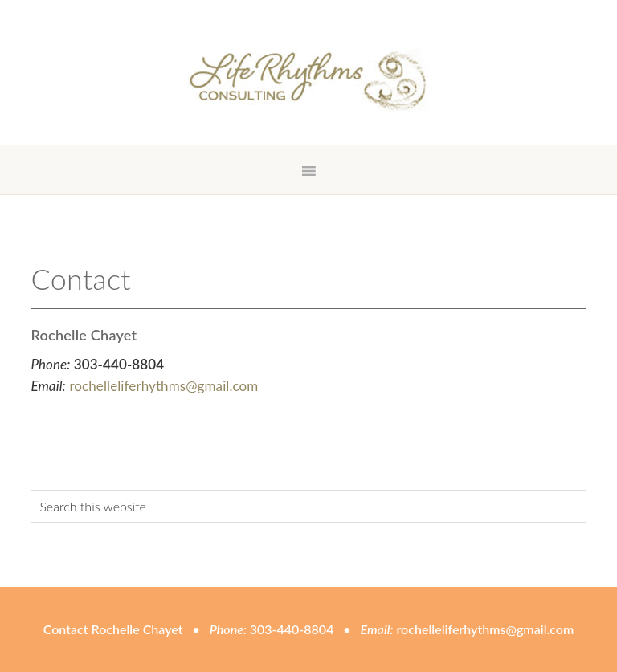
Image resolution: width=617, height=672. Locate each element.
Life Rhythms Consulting (308, 80)
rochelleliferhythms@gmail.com (163, 386)
